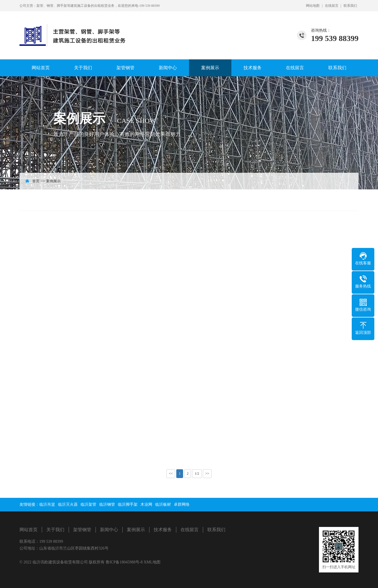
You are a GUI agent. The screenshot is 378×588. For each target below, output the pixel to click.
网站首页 (41, 68)
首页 (36, 181)
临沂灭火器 (68, 504)
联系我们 (350, 6)
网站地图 (313, 6)
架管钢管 (125, 68)
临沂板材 (163, 504)
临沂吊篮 (47, 504)
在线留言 (332, 6)
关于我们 (83, 68)
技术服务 (253, 68)
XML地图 (152, 562)
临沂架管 (88, 504)
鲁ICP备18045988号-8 (125, 562)
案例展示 (210, 68)
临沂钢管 (107, 504)
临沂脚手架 (128, 504)
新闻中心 (168, 68)
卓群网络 (182, 504)
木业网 (146, 504)
